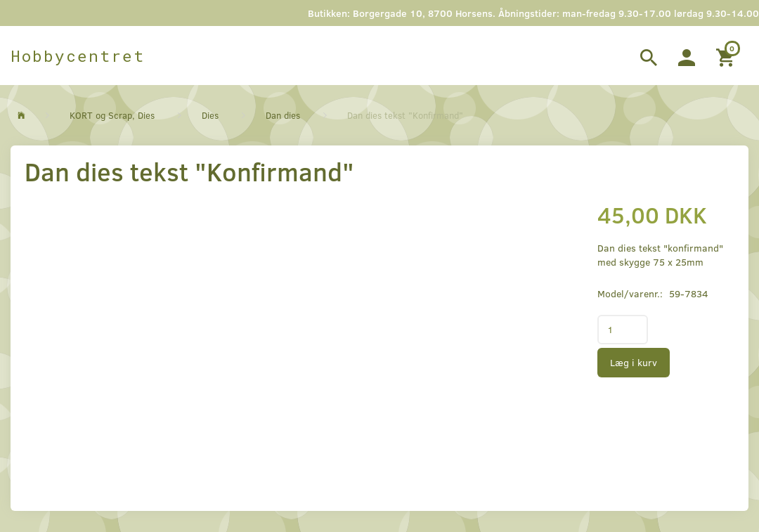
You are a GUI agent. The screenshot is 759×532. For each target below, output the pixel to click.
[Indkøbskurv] (727, 56)
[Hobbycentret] (78, 56)
